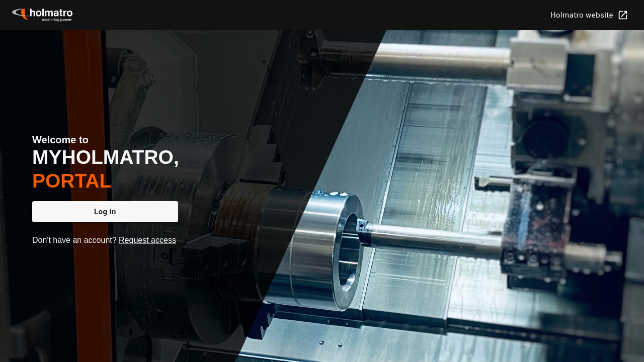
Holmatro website (588, 15)
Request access (147, 240)
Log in (105, 212)
